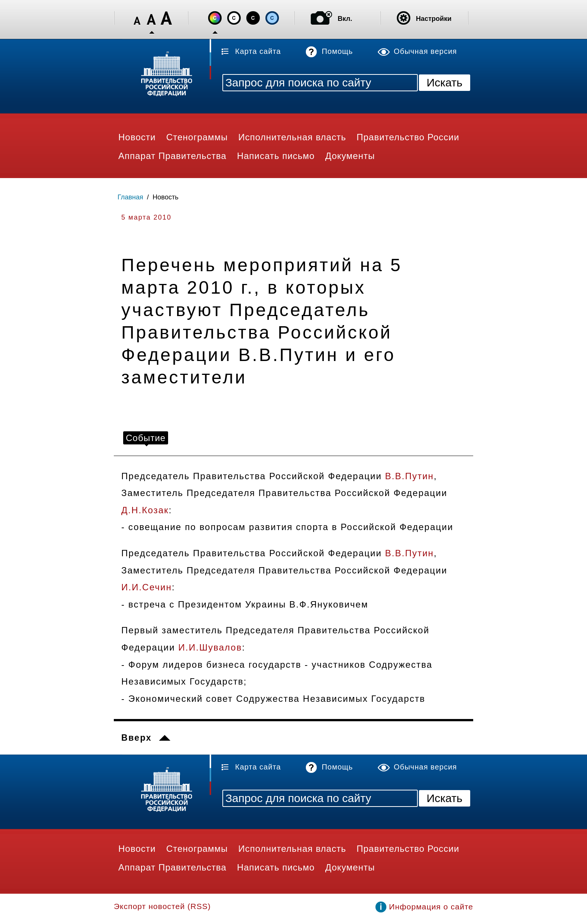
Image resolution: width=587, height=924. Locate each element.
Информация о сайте (431, 907)
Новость (166, 197)
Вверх (136, 738)
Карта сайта (258, 51)
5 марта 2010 (146, 217)
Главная (130, 197)
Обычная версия (425, 51)
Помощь (337, 51)
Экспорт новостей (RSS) (162, 906)
